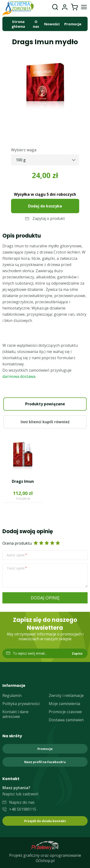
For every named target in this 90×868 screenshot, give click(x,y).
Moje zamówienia (64, 704)
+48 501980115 (23, 809)
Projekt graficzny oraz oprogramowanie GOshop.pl (45, 858)
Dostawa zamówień (66, 720)
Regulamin (12, 695)
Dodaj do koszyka (45, 206)
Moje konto (65, 7)
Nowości (52, 24)
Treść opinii (16, 568)
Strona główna (18, 24)
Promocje (73, 24)
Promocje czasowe (65, 712)
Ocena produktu (17, 543)
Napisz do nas (22, 802)
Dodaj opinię (45, 598)
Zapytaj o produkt (49, 218)
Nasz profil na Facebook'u (45, 762)
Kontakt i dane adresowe (15, 714)
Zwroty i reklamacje (66, 695)
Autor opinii (16, 555)
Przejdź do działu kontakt (45, 821)
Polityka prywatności (21, 704)
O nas (36, 24)
